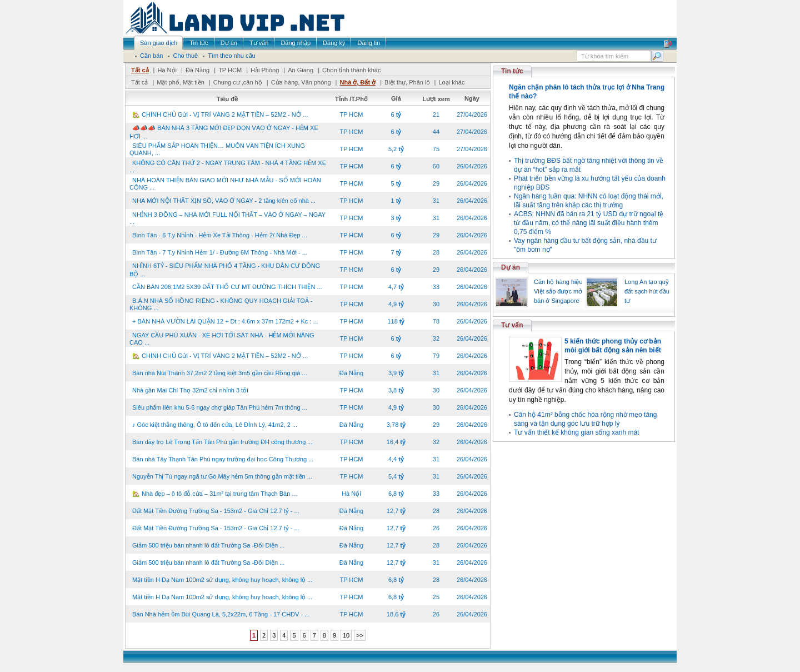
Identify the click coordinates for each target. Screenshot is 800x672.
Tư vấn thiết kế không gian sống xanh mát (576, 432)
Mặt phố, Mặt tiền (181, 82)
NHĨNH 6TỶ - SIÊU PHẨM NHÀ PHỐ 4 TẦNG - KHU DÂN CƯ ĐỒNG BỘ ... (225, 270)
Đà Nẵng (197, 70)
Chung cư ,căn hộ (238, 82)
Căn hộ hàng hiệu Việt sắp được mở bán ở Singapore (558, 291)
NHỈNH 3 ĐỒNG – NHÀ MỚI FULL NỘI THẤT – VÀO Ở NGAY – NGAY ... (227, 218)
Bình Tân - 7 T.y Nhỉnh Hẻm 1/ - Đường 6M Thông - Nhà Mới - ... (220, 252)
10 (346, 635)
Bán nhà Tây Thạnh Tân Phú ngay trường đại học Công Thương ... (223, 459)
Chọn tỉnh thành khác (351, 70)
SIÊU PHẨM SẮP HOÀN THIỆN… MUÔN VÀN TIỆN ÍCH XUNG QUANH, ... (217, 149)
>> (360, 635)
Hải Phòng (265, 70)
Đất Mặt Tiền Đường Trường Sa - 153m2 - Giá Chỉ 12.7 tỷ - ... (216, 511)
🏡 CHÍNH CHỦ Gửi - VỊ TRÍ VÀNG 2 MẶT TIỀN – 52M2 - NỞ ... (220, 115)
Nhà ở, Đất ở (357, 82)
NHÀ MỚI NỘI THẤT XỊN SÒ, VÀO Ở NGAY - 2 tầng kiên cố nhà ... (224, 201)
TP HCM (230, 70)
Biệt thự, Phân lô (407, 82)
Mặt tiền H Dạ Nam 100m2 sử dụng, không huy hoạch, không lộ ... (222, 580)
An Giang (301, 70)
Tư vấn (512, 325)
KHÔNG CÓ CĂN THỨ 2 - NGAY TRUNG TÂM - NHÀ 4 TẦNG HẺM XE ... (228, 166)
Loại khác (451, 82)
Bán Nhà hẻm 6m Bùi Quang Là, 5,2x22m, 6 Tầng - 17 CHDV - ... (221, 614)
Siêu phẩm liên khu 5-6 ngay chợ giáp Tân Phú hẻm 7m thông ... (220, 407)
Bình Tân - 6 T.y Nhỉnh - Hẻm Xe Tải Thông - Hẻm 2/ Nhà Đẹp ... (220, 235)
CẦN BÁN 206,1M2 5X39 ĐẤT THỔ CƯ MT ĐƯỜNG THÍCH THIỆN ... (227, 287)
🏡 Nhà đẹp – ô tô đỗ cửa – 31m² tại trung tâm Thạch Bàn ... (215, 494)
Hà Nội (167, 70)
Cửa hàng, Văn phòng (301, 82)
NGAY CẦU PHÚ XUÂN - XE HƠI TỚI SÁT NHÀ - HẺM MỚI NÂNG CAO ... (222, 339)
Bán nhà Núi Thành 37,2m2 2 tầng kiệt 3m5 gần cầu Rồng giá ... (220, 373)
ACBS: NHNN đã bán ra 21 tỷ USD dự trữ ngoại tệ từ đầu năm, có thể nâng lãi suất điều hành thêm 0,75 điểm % (589, 223)
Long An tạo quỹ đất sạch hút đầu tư (647, 291)
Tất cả (140, 70)
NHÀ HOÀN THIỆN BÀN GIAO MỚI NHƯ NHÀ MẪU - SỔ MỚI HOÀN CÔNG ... (225, 184)
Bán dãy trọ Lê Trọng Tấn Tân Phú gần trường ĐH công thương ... (222, 442)
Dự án (511, 267)
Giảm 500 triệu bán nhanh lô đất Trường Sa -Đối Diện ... (208, 545)
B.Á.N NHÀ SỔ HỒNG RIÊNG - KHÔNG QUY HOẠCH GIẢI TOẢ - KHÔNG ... (221, 304)
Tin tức (512, 71)
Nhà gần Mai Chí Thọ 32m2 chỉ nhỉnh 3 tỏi (190, 390)
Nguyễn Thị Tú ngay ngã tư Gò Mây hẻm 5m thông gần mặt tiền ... (222, 476)
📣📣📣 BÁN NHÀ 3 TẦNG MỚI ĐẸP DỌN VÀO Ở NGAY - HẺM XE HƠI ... (224, 132)
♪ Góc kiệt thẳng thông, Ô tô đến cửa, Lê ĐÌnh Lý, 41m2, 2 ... (215, 425)
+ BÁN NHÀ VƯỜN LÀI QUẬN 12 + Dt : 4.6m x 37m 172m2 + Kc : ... (225, 321)
